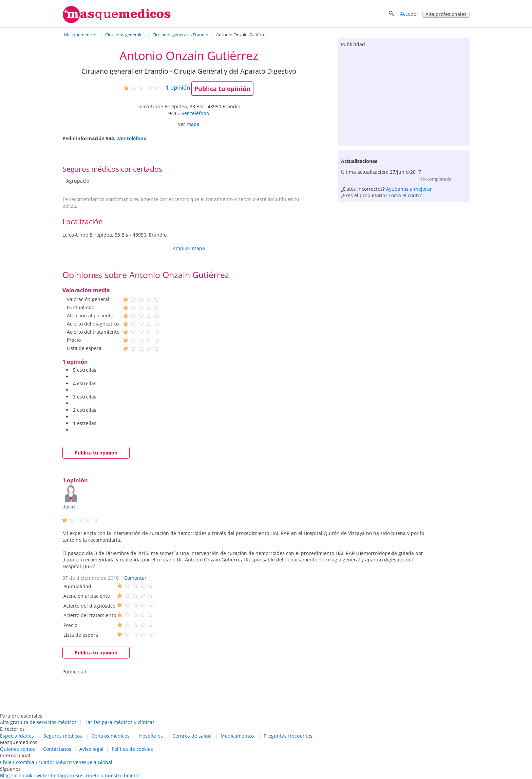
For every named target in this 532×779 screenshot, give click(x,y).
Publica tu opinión (222, 89)
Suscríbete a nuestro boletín (108, 775)
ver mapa (189, 124)
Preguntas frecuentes (288, 736)
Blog (5, 775)
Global (105, 762)
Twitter (42, 775)
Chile (6, 762)
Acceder (409, 14)
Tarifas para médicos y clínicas (120, 722)
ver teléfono (195, 113)
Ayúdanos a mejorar (409, 189)
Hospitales (151, 736)
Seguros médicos (63, 736)
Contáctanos (57, 749)
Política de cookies (132, 749)
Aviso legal (91, 749)
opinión (178, 87)
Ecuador (45, 762)
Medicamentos (237, 736)
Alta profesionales (446, 14)
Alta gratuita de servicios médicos (38, 722)
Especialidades (17, 736)
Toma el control (406, 195)
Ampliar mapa (189, 248)
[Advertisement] (404, 95)
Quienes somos (17, 749)
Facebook (22, 775)
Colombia (24, 762)
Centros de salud (192, 736)
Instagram (62, 775)
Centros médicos (111, 736)
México (64, 762)
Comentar (135, 578)
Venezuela (85, 762)
